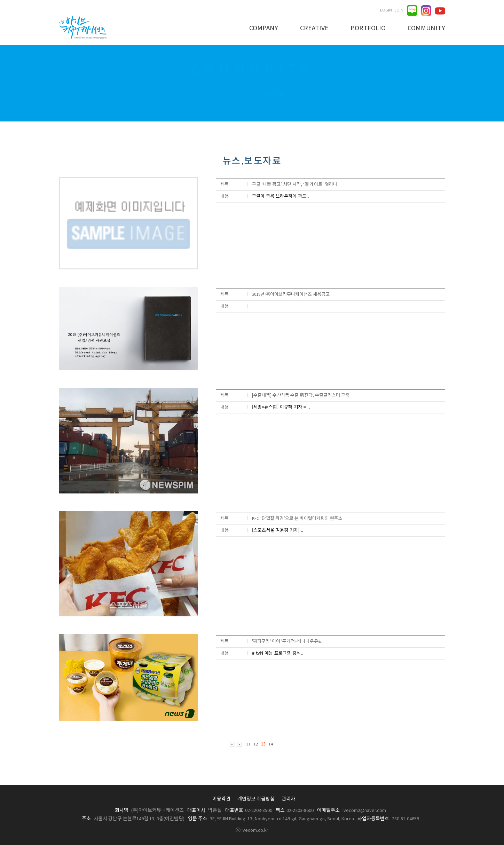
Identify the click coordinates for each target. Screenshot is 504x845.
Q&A (225, 96)
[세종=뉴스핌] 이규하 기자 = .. (281, 407)
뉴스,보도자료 (268, 96)
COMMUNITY (426, 28)
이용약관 (221, 799)
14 (271, 744)
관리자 (288, 799)
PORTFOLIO (368, 28)
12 (256, 744)
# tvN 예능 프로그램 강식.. (278, 653)
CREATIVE (314, 28)
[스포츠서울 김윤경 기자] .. (278, 530)
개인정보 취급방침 (256, 799)
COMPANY (264, 28)
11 (248, 744)
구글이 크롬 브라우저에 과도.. (281, 196)
